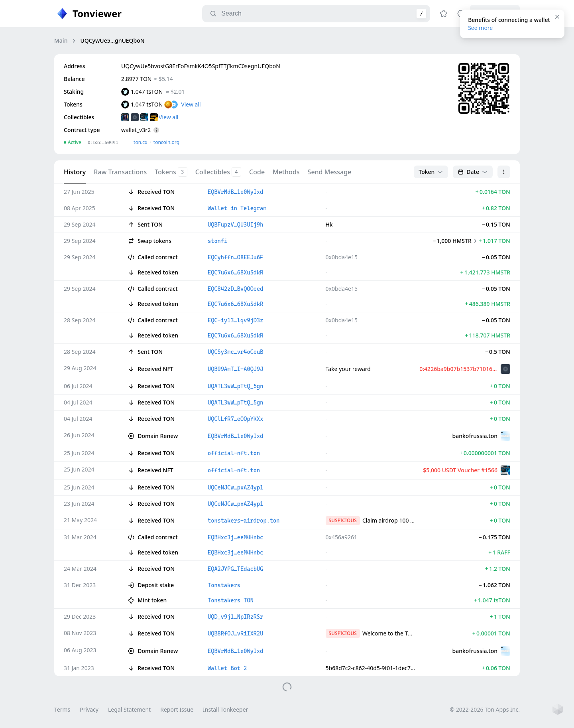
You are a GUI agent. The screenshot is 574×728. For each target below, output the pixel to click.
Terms (62, 709)
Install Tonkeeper (225, 709)
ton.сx (141, 142)
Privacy (89, 709)
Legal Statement (129, 709)
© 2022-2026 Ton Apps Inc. (485, 709)
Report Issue (177, 709)
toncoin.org (166, 142)
